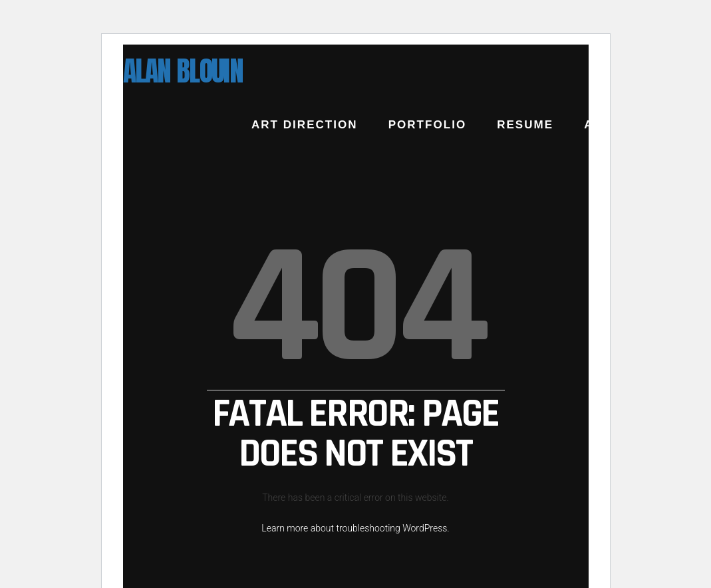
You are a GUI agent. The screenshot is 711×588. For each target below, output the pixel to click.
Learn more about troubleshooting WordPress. (355, 528)
